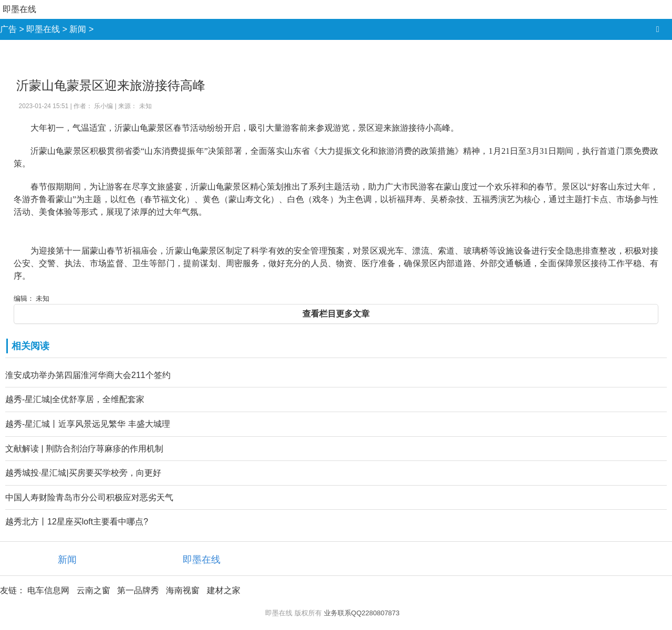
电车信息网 (48, 590)
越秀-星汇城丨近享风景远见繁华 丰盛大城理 (88, 424)
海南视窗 (183, 590)
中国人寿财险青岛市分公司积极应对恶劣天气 (89, 497)
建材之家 (224, 590)
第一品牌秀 (138, 590)
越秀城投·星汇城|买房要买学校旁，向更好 (83, 473)
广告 (8, 29)
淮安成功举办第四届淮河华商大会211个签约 (88, 375)
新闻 (78, 29)
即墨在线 (19, 9)
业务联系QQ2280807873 (362, 613)
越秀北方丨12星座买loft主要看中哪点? (77, 522)
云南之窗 (93, 590)
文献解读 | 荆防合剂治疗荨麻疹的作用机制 (84, 449)
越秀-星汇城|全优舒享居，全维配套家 (75, 399)
